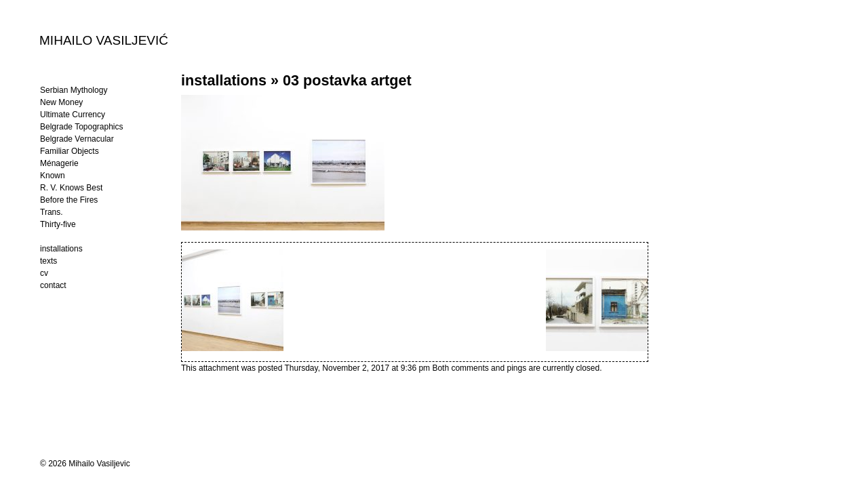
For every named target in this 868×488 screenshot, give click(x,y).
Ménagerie (59, 163)
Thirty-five (58, 224)
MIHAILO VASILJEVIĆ (104, 40)
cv (44, 273)
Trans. (52, 212)
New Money (61, 102)
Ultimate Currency (73, 115)
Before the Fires (69, 200)
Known (53, 176)
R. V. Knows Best (71, 188)
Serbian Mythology (74, 90)
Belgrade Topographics (82, 127)
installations (224, 80)
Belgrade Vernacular (77, 139)
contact (53, 285)
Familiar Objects (70, 151)
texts (48, 261)
